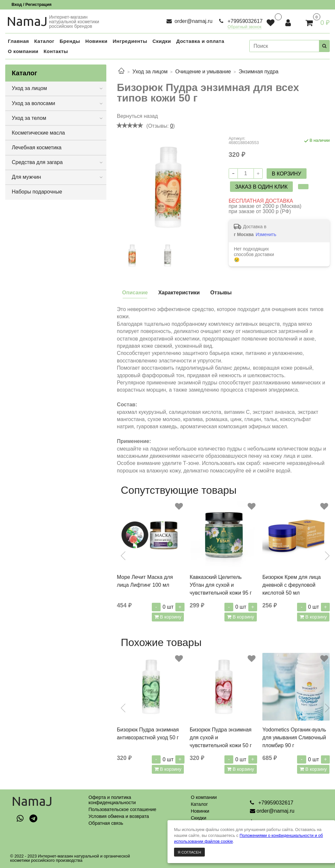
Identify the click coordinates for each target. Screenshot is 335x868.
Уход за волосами (33, 103)
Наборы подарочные (37, 192)
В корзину (170, 617)
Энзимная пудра (258, 72)
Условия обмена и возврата (119, 816)
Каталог (199, 804)
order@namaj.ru (193, 21)
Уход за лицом (150, 72)
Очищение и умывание (203, 72)
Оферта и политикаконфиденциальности (112, 800)
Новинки (200, 811)
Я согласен (189, 852)
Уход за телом (29, 118)
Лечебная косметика (37, 148)
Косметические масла (38, 133)
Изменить (266, 234)
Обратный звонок (245, 27)
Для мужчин (26, 177)
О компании (204, 797)
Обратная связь (106, 823)
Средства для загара (37, 162)
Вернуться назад (137, 116)
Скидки (198, 818)
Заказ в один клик (261, 187)
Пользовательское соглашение (122, 809)
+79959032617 (244, 21)
